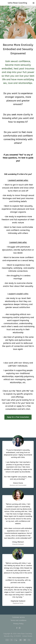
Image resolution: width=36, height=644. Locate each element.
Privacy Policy (18, 624)
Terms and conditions (18, 620)
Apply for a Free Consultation (18, 417)
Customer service (18, 617)
